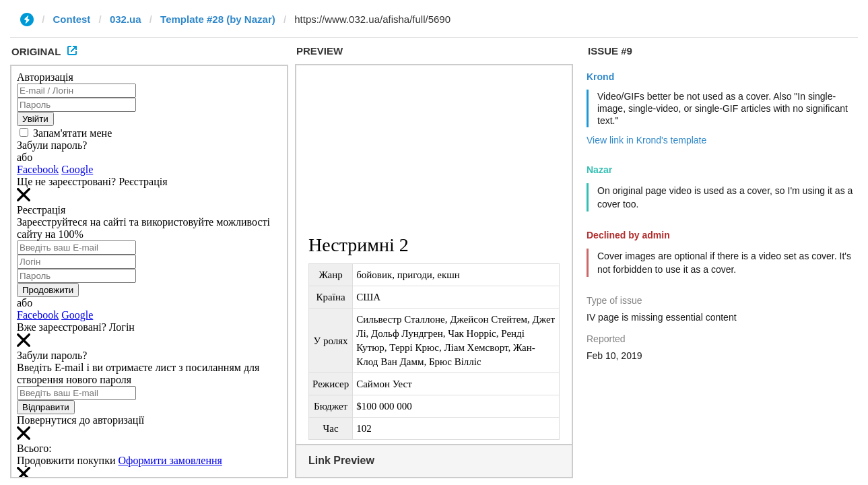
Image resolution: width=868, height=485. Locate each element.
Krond (600, 77)
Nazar (599, 170)
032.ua (126, 19)
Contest (72, 19)
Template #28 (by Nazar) (218, 19)
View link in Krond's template (646, 140)
